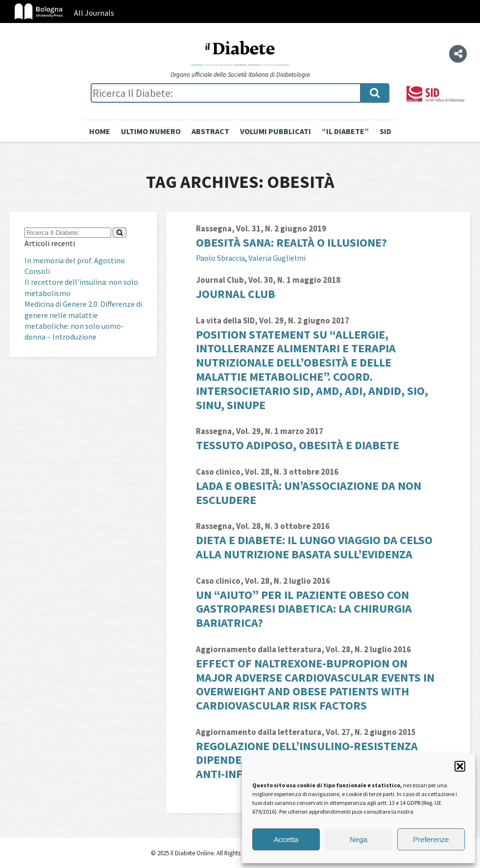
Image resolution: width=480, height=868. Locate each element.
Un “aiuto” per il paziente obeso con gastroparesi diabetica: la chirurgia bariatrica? (304, 609)
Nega (359, 839)
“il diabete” (345, 131)
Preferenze (431, 839)
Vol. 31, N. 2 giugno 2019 (281, 228)
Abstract (210, 131)
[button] (460, 766)
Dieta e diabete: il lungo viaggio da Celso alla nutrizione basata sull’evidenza (314, 547)
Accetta (286, 839)
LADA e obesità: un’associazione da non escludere (309, 493)
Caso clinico (218, 472)
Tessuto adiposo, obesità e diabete (298, 445)
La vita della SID (225, 320)
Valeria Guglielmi (277, 258)
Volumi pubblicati (276, 131)
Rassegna (214, 228)
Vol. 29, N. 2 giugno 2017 (304, 320)
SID (385, 131)
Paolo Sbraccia (220, 258)
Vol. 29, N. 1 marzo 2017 (280, 431)
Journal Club (220, 280)
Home (100, 131)
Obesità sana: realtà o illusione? (291, 242)
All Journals (94, 13)
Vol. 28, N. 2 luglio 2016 (288, 581)
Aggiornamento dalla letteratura (259, 649)
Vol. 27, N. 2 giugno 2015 (371, 732)
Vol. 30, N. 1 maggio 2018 (294, 280)
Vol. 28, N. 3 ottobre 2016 (292, 472)
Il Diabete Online (240, 52)
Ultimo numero (151, 131)
